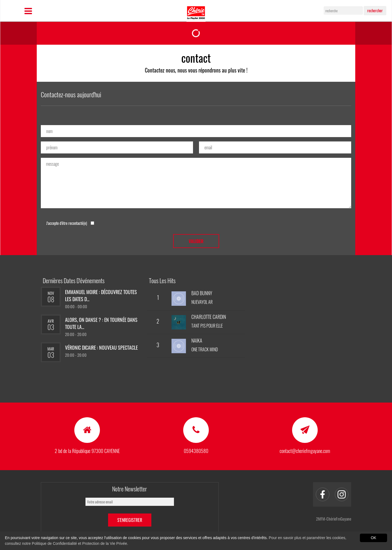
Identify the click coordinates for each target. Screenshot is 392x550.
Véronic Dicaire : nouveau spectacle (101, 347)
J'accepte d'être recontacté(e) (70, 223)
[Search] (343, 11)
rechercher (375, 10)
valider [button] (196, 241)
